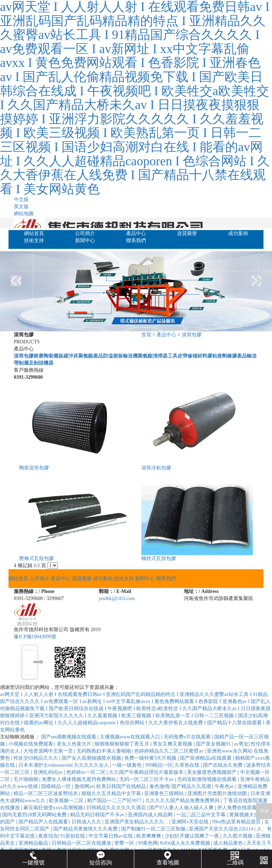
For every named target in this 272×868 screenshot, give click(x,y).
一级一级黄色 (127, 765)
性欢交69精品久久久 (36, 758)
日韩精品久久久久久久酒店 (117, 808)
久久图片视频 (238, 836)
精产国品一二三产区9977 (115, 801)
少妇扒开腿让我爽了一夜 (193, 836)
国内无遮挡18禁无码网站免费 (35, 815)
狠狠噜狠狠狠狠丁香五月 (123, 744)
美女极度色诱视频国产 (212, 772)
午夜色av (225, 786)
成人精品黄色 (229, 843)
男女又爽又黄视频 (173, 744)
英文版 (21, 207)
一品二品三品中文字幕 (202, 815)
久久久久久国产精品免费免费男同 (183, 801)
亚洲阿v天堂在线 (191, 822)
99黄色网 (148, 843)
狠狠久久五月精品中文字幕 (112, 793)
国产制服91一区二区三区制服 (154, 829)
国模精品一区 (57, 786)
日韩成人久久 (87, 822)
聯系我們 (136, 241)
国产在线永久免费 (223, 765)
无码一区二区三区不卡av (147, 779)
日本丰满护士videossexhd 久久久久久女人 (64, 765)
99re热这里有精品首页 (237, 822)
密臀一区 (125, 843)
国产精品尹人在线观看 (44, 822)
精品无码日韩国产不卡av (98, 815)
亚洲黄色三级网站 (165, 793)
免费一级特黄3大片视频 (151, 758)
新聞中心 (85, 241)
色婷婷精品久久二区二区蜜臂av (169, 751)
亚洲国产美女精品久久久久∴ (137, 822)
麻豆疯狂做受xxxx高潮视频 (54, 808)
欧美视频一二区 (67, 801)
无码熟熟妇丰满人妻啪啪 (104, 751)
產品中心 (136, 233)
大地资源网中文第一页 (49, 751)
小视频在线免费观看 (32, 744)
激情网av (84, 786)
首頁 (146, 335)
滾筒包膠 (192, 335)
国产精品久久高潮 (192, 786)
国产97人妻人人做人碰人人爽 (182, 808)
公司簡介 (85, 233)
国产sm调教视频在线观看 (69, 737)
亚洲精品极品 (34, 843)
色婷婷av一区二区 (87, 772)
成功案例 (238, 233)
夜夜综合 (48, 836)
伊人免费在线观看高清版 (244, 808)
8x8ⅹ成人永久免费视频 (186, 843)
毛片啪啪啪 (27, 779)
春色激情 (159, 786)
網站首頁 (34, 233)
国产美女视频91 (214, 744)
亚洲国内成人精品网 (151, 815)
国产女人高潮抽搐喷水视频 (92, 758)
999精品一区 (159, 765)
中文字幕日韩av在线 (111, 836)
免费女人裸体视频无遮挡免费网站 (80, 779)
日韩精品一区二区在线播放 (82, 843)
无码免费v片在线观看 (188, 737)
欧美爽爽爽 (149, 836)
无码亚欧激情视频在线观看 (208, 779)
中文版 (21, 199)
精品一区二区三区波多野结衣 (46, 793)
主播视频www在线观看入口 (131, 737)
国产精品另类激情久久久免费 (86, 829)
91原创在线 (73, 836)
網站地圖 (24, 214)
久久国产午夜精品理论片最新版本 (147, 772)
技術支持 (34, 241)
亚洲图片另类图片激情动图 (218, 793)
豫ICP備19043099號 (35, 637)
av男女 (241, 744)
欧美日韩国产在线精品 (122, 786)
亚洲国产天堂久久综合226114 (222, 829)
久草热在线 (188, 765)
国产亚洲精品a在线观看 (206, 758)
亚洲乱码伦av (49, 772)
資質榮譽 (187, 233)
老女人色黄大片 (75, 744)
